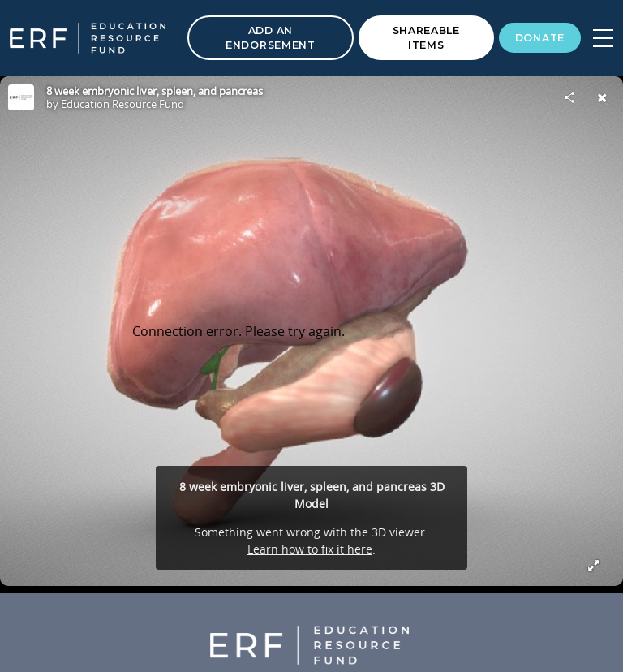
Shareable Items (426, 37)
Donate (540, 38)
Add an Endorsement (271, 37)
